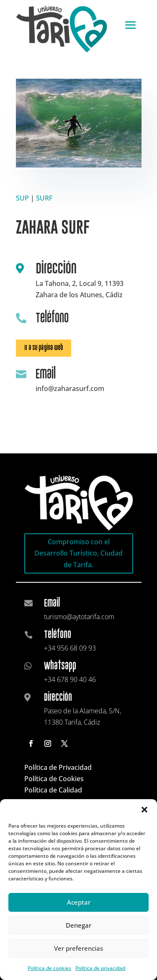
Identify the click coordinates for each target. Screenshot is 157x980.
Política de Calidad (53, 790)
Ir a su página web (44, 348)
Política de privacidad (100, 968)
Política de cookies (49, 968)
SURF (44, 198)
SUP (22, 198)
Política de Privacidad (58, 767)
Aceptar (79, 902)
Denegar (78, 925)
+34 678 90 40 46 (70, 679)
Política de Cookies (54, 779)
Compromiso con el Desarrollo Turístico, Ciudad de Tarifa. (78, 553)
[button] (144, 810)
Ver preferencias (78, 948)
